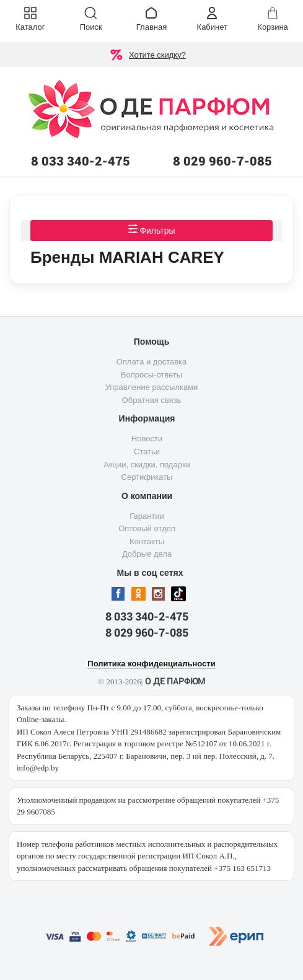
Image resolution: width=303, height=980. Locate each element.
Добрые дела (147, 554)
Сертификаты (147, 477)
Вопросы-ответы (151, 375)
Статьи (147, 452)
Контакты (147, 541)
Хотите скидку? (157, 55)
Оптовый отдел (147, 528)
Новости (147, 439)
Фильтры (152, 230)
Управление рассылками (152, 387)
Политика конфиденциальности (151, 664)
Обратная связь (152, 400)
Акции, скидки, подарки (147, 465)
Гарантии (147, 516)
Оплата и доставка (152, 362)
